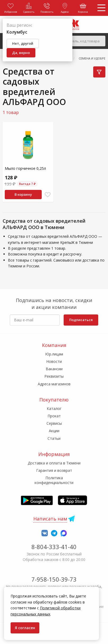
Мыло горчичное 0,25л (25, 168)
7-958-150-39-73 (54, 579)
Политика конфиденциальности (54, 480)
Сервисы (54, 423)
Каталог (54, 408)
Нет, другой (23, 43)
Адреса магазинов (54, 384)
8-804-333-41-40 (54, 547)
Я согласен (25, 628)
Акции (54, 431)
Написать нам (50, 519)
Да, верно (21, 53)
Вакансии (54, 369)
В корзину (23, 194)
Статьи (54, 438)
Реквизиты (54, 376)
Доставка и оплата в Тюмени (54, 463)
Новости (54, 361)
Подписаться (81, 320)
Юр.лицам (54, 354)
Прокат (54, 416)
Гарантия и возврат (54, 470)
